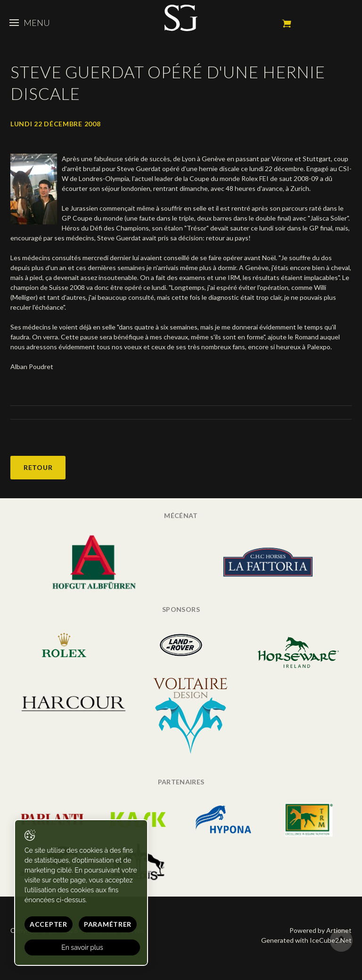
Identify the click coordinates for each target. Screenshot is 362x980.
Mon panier (287, 24)
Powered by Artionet (321, 930)
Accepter (49, 924)
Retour (38, 467)
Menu (30, 23)
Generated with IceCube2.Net (306, 940)
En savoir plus (82, 947)
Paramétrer (108, 924)
